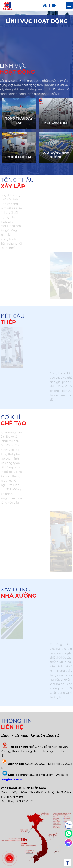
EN (54, 6)
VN (45, 6)
